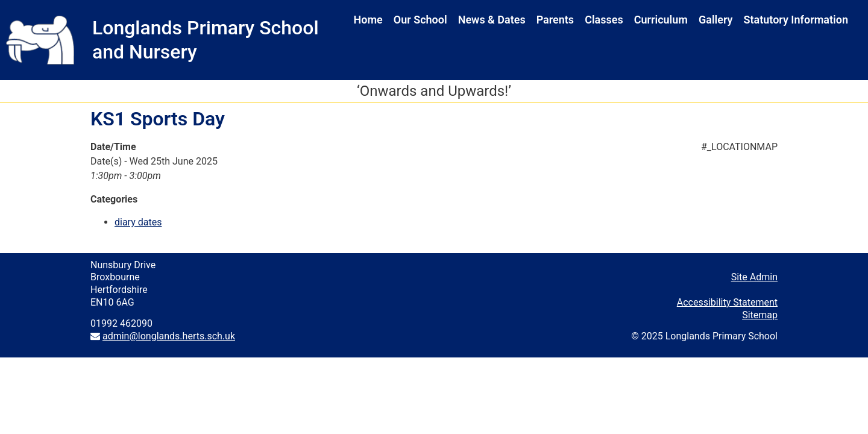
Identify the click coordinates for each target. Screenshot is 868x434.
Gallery (716, 20)
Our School (420, 20)
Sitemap (760, 315)
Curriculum (661, 20)
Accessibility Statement (727, 302)
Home (368, 20)
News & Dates (492, 20)
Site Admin (754, 277)
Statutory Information (796, 20)
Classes (604, 20)
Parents (555, 20)
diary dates (138, 222)
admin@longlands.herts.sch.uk (169, 336)
